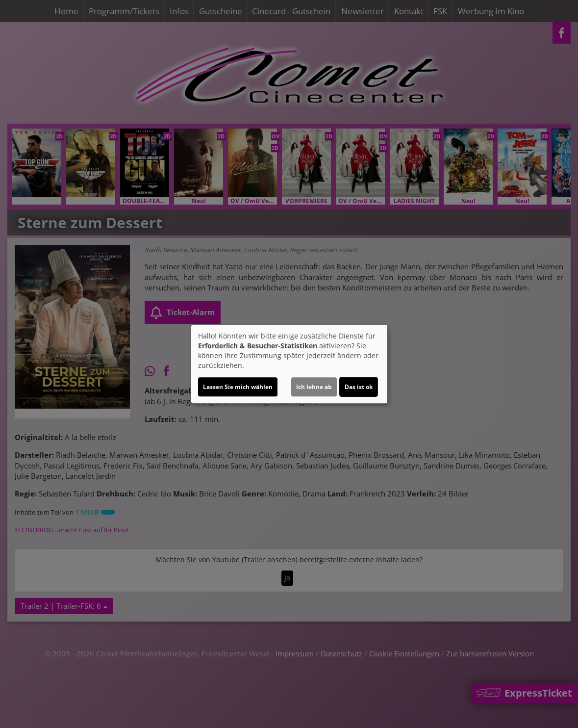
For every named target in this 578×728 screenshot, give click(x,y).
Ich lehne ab (314, 387)
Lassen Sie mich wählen (238, 387)
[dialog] (289, 364)
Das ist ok (359, 387)
